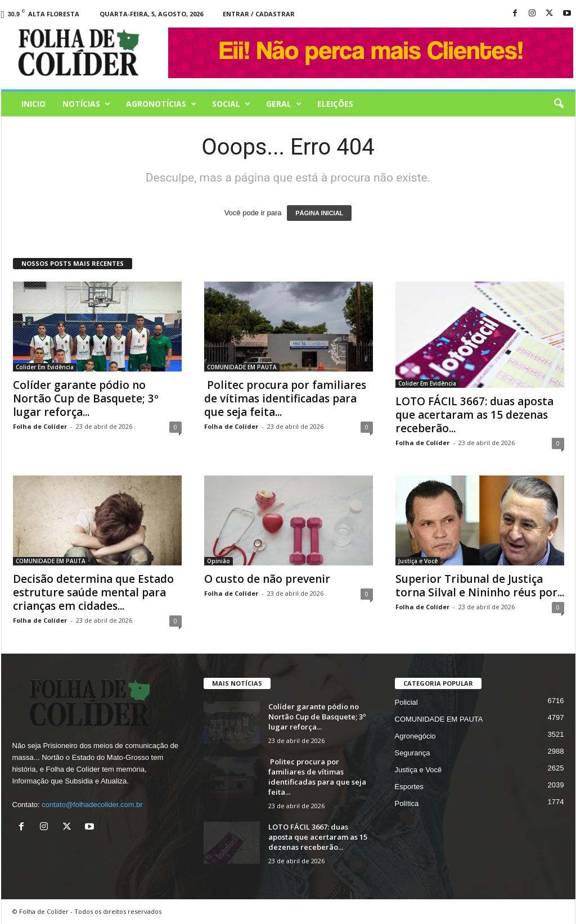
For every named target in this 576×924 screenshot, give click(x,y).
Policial (406, 702)
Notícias (86, 104)
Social (231, 104)
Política (407, 803)
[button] (559, 104)
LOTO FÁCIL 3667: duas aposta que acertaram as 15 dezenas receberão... (474, 415)
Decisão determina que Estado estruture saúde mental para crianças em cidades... (93, 592)
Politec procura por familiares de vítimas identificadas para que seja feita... (285, 398)
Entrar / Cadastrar (259, 14)
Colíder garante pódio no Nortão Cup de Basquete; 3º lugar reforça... (86, 398)
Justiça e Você (418, 561)
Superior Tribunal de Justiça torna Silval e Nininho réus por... (480, 586)
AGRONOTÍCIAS (161, 104)
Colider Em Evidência (45, 367)
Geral (284, 104)
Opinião (219, 561)
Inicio (33, 104)
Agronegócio (415, 736)
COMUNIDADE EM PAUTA (242, 367)
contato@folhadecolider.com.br (92, 805)
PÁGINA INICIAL (319, 213)
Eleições (335, 104)
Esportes (409, 787)
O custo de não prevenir (267, 579)
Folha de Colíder (40, 426)
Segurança (413, 753)
